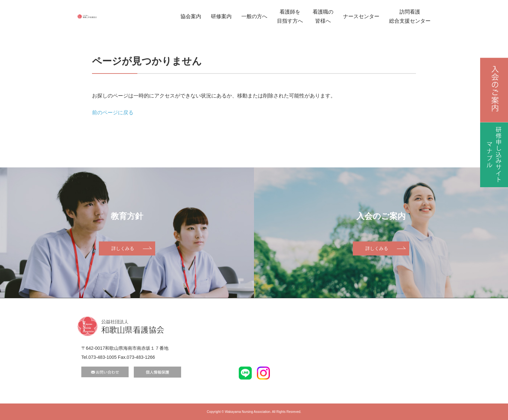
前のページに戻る (113, 113)
